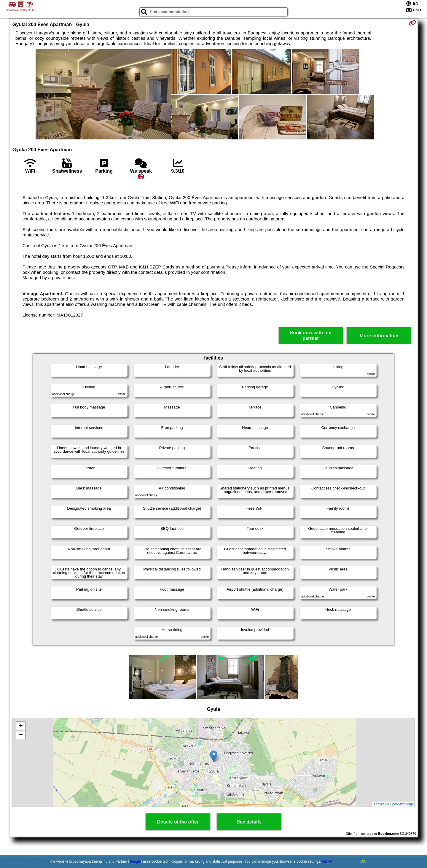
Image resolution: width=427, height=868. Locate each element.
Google (135, 861)
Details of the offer (178, 822)
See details (249, 822)
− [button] (21, 735)
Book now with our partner (311, 336)
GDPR (327, 861)
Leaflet (379, 804)
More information (379, 336)
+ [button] (21, 726)
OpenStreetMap (401, 804)
